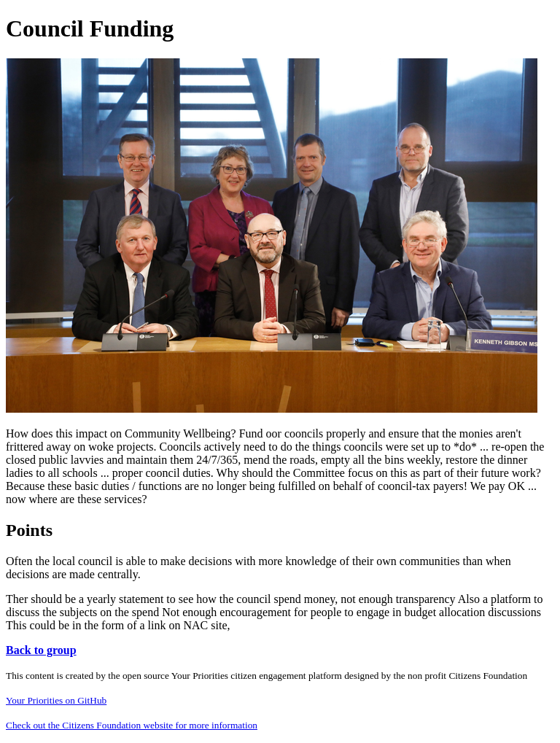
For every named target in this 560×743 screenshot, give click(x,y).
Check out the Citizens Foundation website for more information (132, 725)
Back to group (41, 650)
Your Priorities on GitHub (56, 700)
